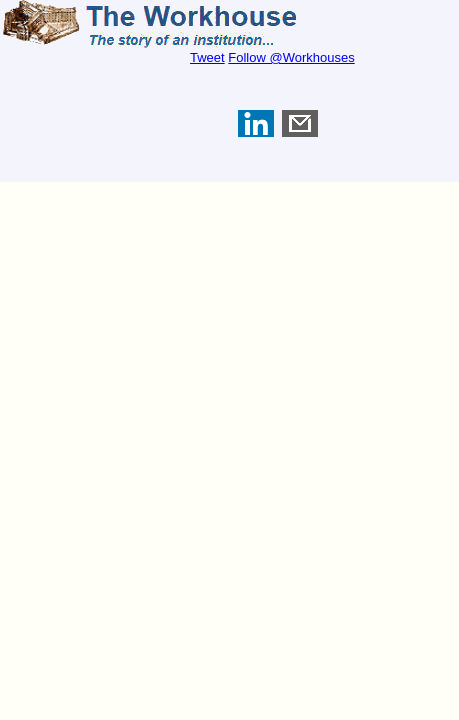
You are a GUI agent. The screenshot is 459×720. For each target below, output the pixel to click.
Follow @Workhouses (291, 57)
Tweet (207, 57)
